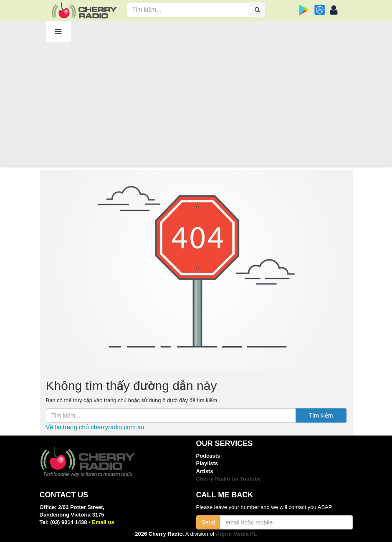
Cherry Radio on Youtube (229, 479)
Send (209, 522)
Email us (103, 522)
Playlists (207, 463)
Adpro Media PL (236, 534)
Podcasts (208, 456)
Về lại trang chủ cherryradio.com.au (95, 427)
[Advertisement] (196, 104)
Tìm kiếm (321, 415)
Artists (205, 471)
